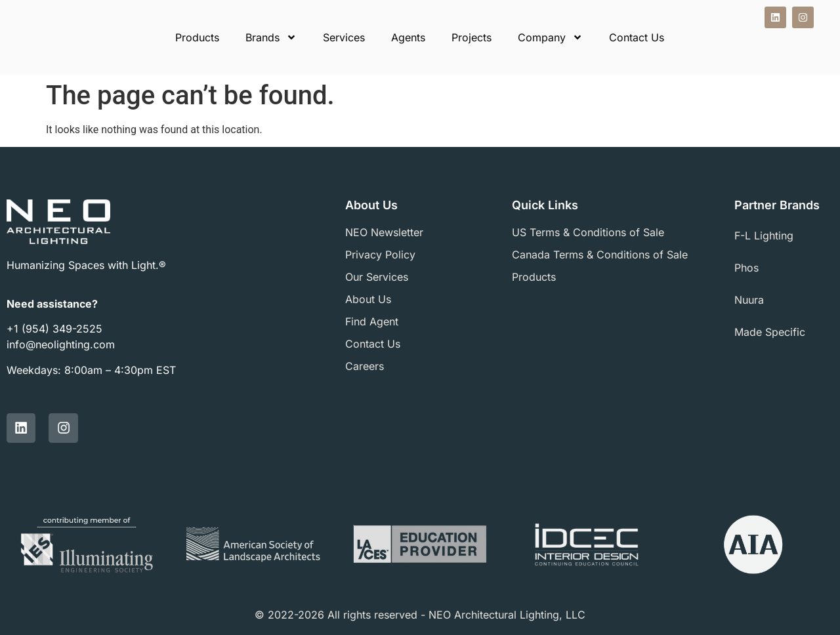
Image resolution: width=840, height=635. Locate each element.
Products (197, 37)
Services (344, 37)
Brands (271, 37)
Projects (472, 37)
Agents (408, 37)
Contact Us (637, 37)
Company (550, 37)
